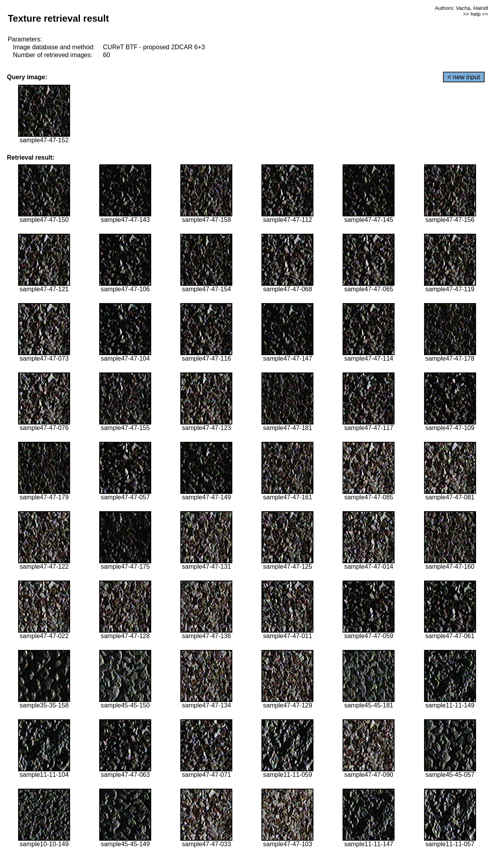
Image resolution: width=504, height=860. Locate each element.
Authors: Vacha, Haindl (461, 8)
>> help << (476, 14)
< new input (464, 77)
